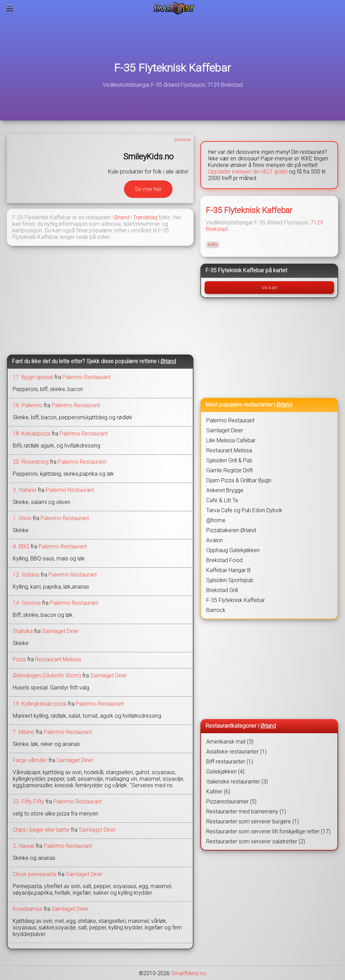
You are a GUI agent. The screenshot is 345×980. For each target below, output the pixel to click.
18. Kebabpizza (32, 434)
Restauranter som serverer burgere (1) (253, 821)
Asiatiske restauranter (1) (236, 752)
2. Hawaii (24, 846)
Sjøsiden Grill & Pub (229, 460)
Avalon (215, 540)
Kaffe (213, 245)
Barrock (216, 610)
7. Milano (24, 732)
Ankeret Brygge (225, 490)
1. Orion (22, 518)
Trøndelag (145, 217)
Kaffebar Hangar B (228, 570)
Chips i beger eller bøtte (41, 830)
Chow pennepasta (35, 874)
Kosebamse (28, 909)
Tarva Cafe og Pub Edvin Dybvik (244, 510)
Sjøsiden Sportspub (230, 580)
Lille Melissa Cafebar (231, 440)
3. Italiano (25, 490)
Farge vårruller (30, 760)
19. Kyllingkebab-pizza (40, 704)
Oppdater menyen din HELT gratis (248, 172)
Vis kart (269, 288)
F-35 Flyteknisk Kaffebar (172, 68)
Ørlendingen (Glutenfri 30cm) (47, 676)
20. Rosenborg (31, 462)
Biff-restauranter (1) (230, 762)
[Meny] (10, 8)
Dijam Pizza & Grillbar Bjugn (239, 480)
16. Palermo (28, 405)
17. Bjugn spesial (33, 377)
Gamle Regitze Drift (229, 470)
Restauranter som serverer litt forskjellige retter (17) (268, 831)
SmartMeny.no (189, 973)
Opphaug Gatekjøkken (233, 550)
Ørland (122, 217)
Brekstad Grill (222, 590)
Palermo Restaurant (86, 377)
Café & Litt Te (222, 500)
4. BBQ (21, 546)
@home (216, 520)
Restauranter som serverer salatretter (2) (256, 841)
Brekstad (217, 229)
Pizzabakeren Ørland (231, 530)
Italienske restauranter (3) (237, 782)
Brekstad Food (224, 560)
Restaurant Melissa (58, 659)
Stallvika (23, 631)
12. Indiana (26, 575)
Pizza (19, 659)
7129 (317, 223)
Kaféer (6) (218, 792)
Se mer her (148, 189)
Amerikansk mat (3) (230, 742)
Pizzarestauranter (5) (231, 802)
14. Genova (27, 603)
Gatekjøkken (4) (225, 772)
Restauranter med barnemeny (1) (246, 812)
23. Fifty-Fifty (28, 802)
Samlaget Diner (60, 631)
